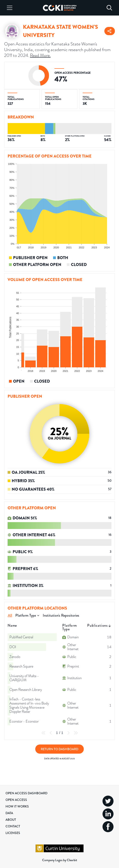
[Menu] (10, 8)
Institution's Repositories (61, 615)
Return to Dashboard (59, 749)
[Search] (109, 8)
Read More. (40, 55)
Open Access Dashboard (26, 793)
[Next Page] (68, 733)
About (11, 820)
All (10, 615)
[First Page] (43, 733)
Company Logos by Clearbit (60, 860)
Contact (13, 826)
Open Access (16, 800)
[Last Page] (76, 733)
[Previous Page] (51, 733)
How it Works (17, 806)
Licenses (13, 833)
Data (9, 813)
